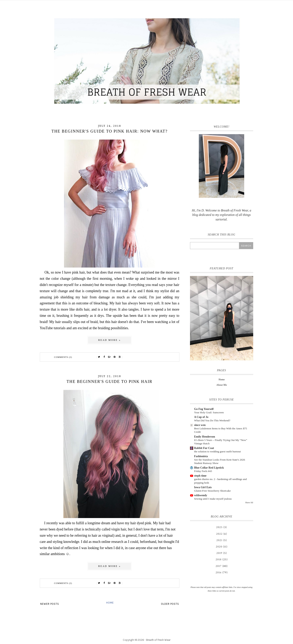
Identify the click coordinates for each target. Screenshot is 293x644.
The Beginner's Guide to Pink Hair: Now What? (109, 131)
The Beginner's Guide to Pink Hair (109, 381)
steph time (200, 476)
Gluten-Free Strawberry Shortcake (212, 491)
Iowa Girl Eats (203, 487)
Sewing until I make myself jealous (213, 499)
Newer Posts (50, 604)
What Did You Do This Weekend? (212, 420)
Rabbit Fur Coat (204, 448)
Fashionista (201, 456)
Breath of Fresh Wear (158, 640)
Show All (249, 503)
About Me (222, 385)
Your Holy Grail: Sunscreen (209, 412)
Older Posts (170, 604)
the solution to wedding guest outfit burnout (217, 451)
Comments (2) (63, 357)
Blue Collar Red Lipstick (209, 468)
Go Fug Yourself (204, 409)
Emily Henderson (205, 437)
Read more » (109, 340)
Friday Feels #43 (203, 471)
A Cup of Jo (201, 417)
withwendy (201, 495)
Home (110, 603)
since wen (200, 425)
